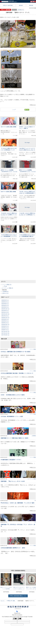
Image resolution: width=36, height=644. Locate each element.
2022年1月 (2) (5, 312)
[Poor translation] (19, 619)
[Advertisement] (18, 264)
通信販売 (21, 5)
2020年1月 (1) (5, 323)
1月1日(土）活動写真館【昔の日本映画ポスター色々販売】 (16, 352)
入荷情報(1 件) (20, 10)
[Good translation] (15, 619)
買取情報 (31, 5)
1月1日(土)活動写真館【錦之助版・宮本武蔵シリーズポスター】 (17, 373)
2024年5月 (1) (5, 307)
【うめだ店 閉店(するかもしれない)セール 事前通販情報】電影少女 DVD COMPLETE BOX (27, 236)
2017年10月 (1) (5, 335)
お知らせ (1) (5, 293)
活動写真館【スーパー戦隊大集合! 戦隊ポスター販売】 (15, 438)
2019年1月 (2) (5, 328)
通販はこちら (18, 596)
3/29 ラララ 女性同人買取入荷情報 (8, 127)
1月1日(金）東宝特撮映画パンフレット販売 (12, 416)
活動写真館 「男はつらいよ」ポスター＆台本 (13, 481)
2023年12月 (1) (5, 309)
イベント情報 (33, 349)
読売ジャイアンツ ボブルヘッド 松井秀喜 (6, 588)
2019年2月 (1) (5, 326)
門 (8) (5, 286)
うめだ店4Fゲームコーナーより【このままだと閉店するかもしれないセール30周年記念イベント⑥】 (27, 150)
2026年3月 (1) (5, 300)
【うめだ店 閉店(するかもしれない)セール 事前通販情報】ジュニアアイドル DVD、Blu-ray (9, 236)
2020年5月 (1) (5, 321)
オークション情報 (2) (8, 288)
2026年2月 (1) (5, 302)
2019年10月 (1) (5, 324)
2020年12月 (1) (5, 318)
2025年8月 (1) (5, 304)
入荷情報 (34, 436)
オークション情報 (32, 479)
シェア (14, 110)
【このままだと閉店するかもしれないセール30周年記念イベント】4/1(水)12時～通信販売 (9, 150)
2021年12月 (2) (5, 314)
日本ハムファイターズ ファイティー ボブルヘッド (19, 588)
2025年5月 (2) (5, 305)
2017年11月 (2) (5, 333)
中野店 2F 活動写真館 (8, 5)
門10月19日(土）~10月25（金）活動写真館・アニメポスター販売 (17, 503)
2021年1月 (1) (5, 316)
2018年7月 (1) (5, 330)
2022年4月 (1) (5, 311)
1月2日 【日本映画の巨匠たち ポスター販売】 (13, 395)
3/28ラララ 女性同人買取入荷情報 (8, 192)
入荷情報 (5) (5, 292)
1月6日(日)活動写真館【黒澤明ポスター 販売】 (13, 548)
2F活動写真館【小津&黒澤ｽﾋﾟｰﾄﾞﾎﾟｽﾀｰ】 (11, 460)
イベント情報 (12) (7, 285)
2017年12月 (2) (5, 331)
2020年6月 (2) (5, 319)
